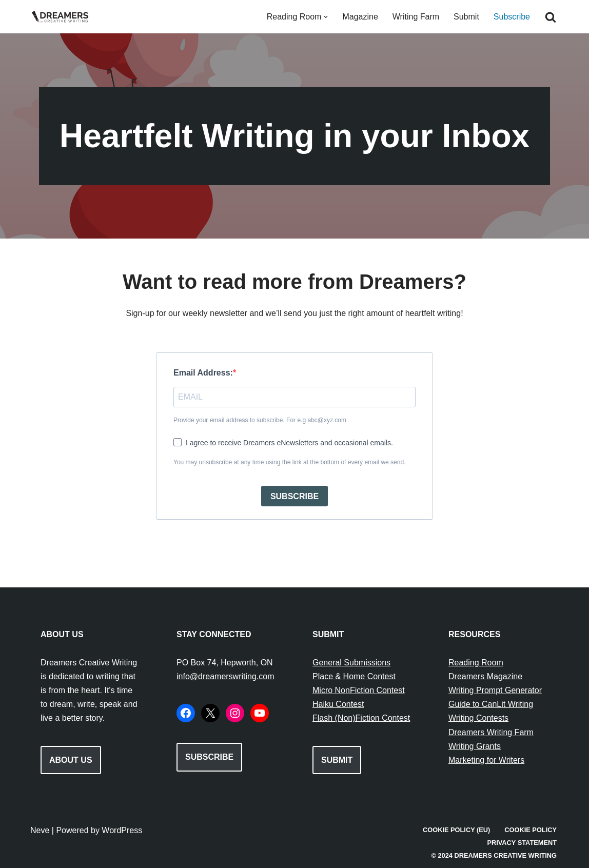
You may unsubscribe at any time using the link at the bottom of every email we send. (289, 462)
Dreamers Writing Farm (491, 732)
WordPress (122, 830)
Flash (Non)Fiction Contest (361, 718)
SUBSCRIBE (294, 496)
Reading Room (476, 663)
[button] (326, 17)
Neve (40, 830)
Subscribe (512, 17)
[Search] (551, 17)
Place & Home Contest (354, 676)
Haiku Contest (338, 704)
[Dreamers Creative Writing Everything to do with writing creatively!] (64, 17)
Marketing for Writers (486, 760)
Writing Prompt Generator (495, 690)
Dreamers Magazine (485, 676)
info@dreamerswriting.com (225, 676)
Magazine (360, 17)
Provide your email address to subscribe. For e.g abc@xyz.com (260, 420)
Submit (466, 17)
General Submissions (351, 663)
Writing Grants (475, 746)
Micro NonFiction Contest (359, 690)
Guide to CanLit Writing (491, 704)
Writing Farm (416, 17)
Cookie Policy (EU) (456, 830)
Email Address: (203, 373)
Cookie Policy (531, 830)
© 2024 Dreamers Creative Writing (494, 855)
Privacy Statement (522, 843)
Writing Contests (478, 718)
